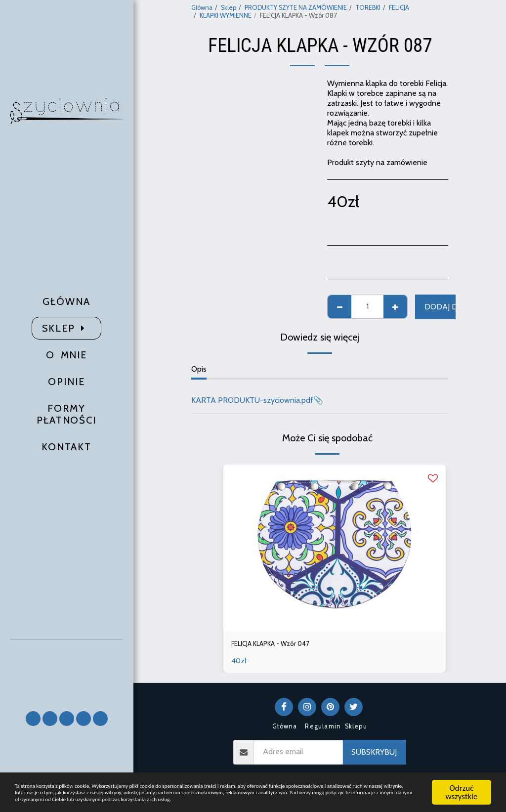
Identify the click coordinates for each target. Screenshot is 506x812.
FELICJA (399, 8)
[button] (67, 671)
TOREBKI (368, 8)
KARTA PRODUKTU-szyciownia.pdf (252, 400)
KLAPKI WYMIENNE (226, 16)
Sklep (229, 8)
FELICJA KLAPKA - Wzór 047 (281, 645)
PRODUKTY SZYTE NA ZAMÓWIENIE (296, 8)
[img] (335, 548)
